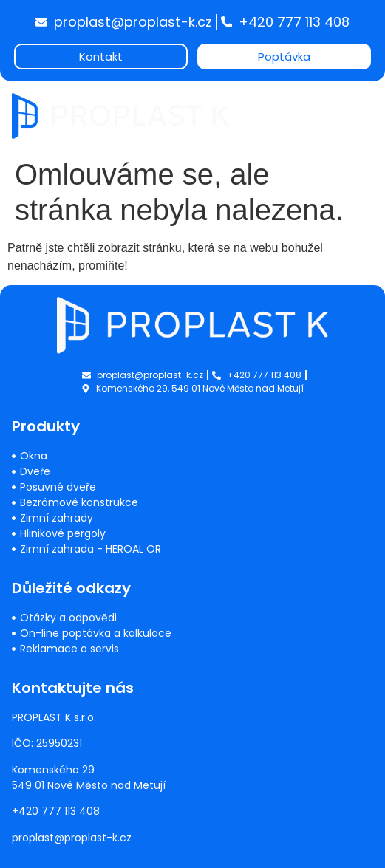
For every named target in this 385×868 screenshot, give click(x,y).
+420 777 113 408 (56, 811)
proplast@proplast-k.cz (72, 838)
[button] (361, 105)
